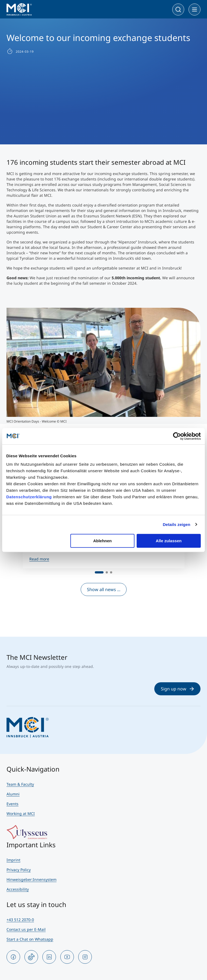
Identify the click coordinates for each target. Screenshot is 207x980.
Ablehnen (102, 541)
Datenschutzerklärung (29, 497)
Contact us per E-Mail (26, 929)
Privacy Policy (19, 870)
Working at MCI (21, 814)
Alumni (13, 794)
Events (12, 804)
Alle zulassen (169, 541)
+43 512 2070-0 (20, 920)
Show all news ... (104, 589)
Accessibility (18, 889)
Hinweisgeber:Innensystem (32, 879)
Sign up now (177, 689)
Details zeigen (176, 524)
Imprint (13, 860)
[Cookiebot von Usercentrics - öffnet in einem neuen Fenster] (177, 436)
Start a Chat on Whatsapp (30, 939)
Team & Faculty (20, 784)
